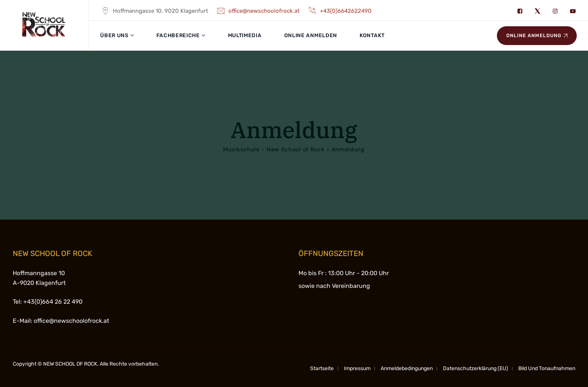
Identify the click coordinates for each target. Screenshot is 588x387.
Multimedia (245, 35)
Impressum (357, 368)
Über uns (114, 35)
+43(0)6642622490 (339, 11)
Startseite (322, 368)
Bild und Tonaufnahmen (547, 368)
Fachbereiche (178, 35)
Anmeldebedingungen (407, 368)
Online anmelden (311, 35)
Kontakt (372, 35)
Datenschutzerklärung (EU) (475, 368)
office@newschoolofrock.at (258, 11)
